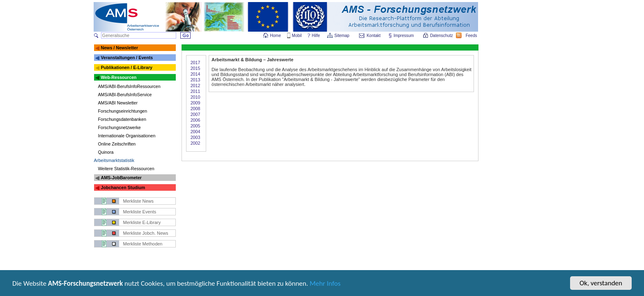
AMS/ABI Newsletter (118, 103)
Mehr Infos (325, 284)
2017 (195, 62)
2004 (195, 132)
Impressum (404, 36)
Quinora (106, 152)
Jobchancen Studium (123, 187)
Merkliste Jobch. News (146, 233)
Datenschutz (442, 36)
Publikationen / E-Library (126, 67)
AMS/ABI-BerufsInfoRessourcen (129, 86)
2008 (195, 109)
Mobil (297, 36)
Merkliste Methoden (143, 244)
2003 (195, 137)
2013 (195, 80)
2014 (195, 74)
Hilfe (316, 36)
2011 (195, 91)
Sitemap (342, 36)
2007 (195, 114)
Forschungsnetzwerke (120, 127)
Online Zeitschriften (117, 144)
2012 (195, 86)
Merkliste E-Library (142, 222)
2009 (195, 103)
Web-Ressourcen (118, 77)
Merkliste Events (140, 212)
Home (275, 36)
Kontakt (374, 36)
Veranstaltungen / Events (127, 58)
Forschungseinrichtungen (123, 111)
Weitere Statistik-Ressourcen (126, 169)
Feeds (472, 36)
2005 (195, 126)
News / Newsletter (119, 48)
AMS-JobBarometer (121, 178)
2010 (195, 97)
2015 (195, 68)
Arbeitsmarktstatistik (114, 160)
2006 (195, 120)
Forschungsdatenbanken (122, 119)
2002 (195, 143)
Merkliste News (139, 201)
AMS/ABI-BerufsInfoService (125, 95)
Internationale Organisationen (127, 136)
